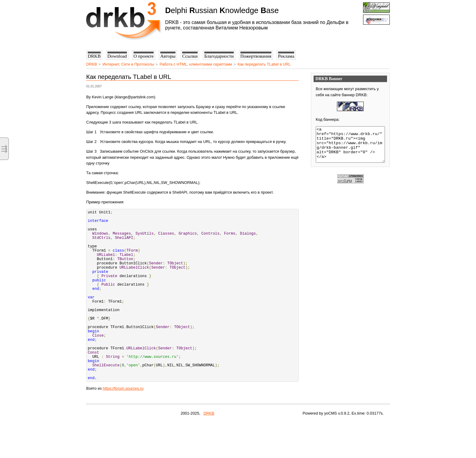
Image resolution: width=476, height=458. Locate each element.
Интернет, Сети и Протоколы (128, 64)
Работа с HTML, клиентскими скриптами (196, 64)
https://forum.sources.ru (123, 425)
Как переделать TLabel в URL (264, 64)
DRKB (92, 64)
